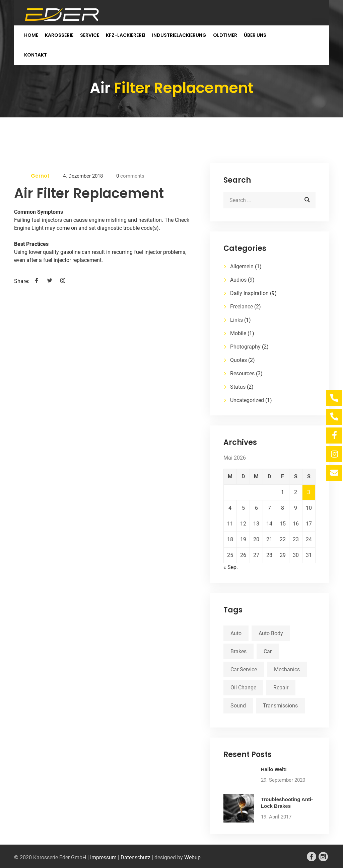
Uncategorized (247, 400)
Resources (242, 373)
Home (31, 35)
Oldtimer (225, 35)
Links (236, 320)
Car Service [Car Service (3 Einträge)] (244, 669)
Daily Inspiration (249, 293)
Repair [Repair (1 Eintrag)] (281, 688)
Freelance (242, 307)
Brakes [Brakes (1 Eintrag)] (238, 651)
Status (238, 387)
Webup (192, 857)
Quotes (238, 360)
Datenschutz (135, 857)
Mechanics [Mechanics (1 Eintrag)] (287, 669)
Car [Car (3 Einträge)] (268, 651)
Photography (245, 347)
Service (90, 35)
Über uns (255, 35)
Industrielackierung (179, 35)
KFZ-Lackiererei (126, 35)
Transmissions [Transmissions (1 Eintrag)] (280, 706)
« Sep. (231, 567)
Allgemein (242, 266)
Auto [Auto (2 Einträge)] (236, 633)
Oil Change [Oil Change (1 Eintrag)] (243, 688)
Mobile (238, 333)
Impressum (103, 857)
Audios (238, 280)
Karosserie (59, 35)
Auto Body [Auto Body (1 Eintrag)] (271, 633)
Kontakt (36, 55)
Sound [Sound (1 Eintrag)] (238, 706)
